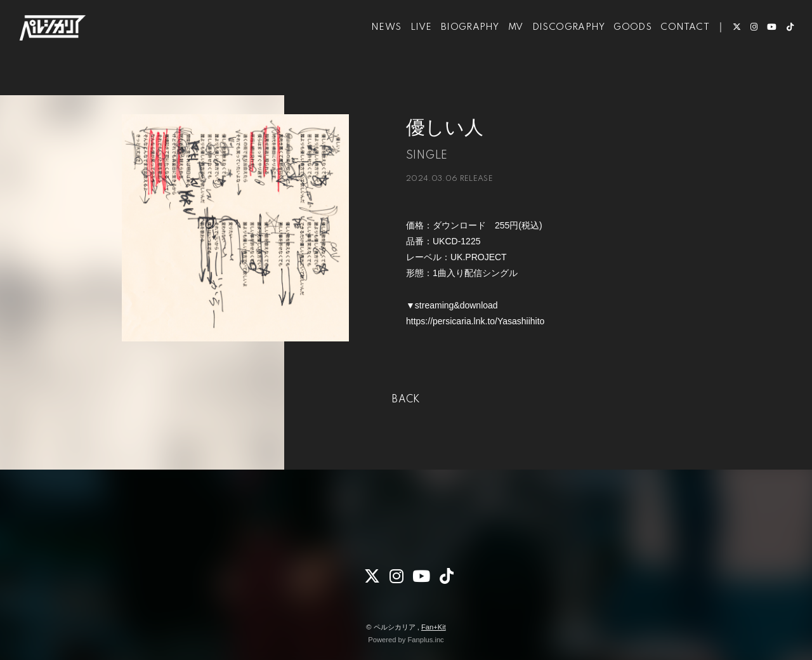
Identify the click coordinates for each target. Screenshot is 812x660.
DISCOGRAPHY (555, 49)
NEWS (374, 49)
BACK (406, 400)
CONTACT (672, 49)
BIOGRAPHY (457, 49)
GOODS (620, 49)
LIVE (408, 49)
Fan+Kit (434, 627)
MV (502, 49)
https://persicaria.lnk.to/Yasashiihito (475, 321)
